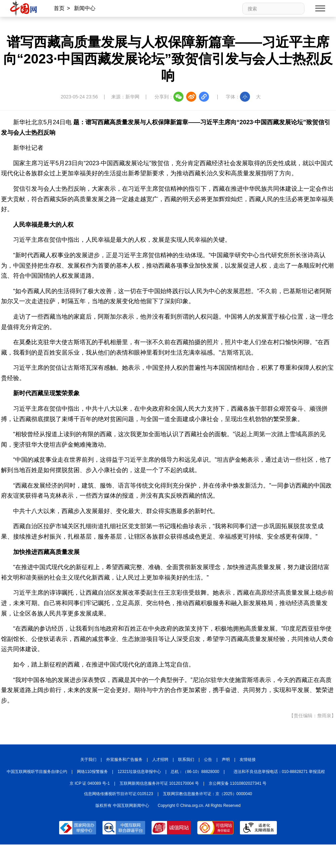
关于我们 (88, 760)
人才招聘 (160, 760)
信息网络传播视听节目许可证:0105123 (119, 794)
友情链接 (248, 760)
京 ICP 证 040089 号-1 (90, 783)
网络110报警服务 (92, 772)
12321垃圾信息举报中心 (139, 772)
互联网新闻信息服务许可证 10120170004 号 (159, 783)
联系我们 (186, 760)
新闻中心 (85, 8)
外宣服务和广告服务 (124, 760)
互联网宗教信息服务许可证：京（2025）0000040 (207, 794)
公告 (208, 760)
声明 (226, 760)
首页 (59, 8)
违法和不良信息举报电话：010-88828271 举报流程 (279, 772)
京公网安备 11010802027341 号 (238, 783)
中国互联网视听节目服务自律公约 (37, 772)
